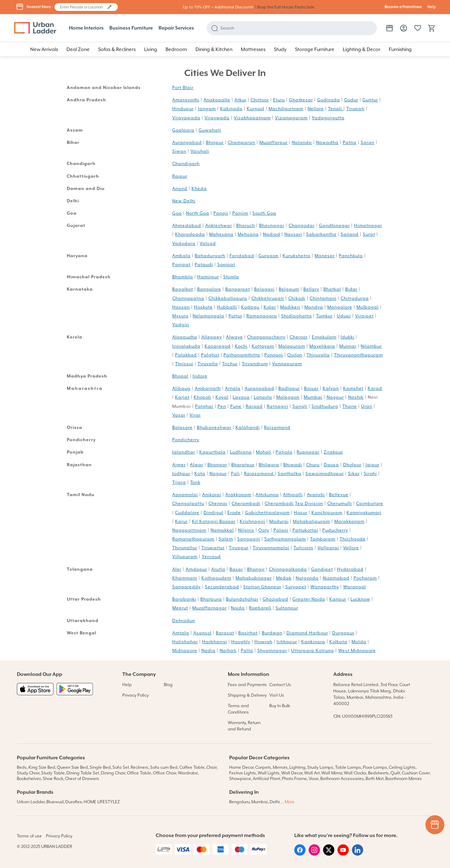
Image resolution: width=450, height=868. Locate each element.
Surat (369, 234)
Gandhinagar (334, 226)
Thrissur (184, 364)
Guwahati (210, 130)
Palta (247, 651)
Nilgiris (246, 530)
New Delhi (184, 201)
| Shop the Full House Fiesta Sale (284, 7)
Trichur (230, 364)
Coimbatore (370, 503)
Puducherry (335, 530)
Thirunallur (185, 548)
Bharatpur (243, 465)
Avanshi (316, 495)
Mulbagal (368, 307)
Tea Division (309, 503)
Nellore (316, 109)
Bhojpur (215, 142)
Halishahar (185, 642)
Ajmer (179, 465)
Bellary (311, 289)
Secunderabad (222, 587)
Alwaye (234, 337)
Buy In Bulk (280, 706)
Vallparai (328, 548)
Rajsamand (277, 427)
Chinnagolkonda (288, 569)
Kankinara (313, 642)
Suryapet (296, 587)
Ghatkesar (301, 100)
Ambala (181, 256)
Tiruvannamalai (271, 548)
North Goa (198, 213)
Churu (313, 465)
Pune (236, 406)
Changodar (302, 226)
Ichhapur (287, 642)
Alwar (197, 465)
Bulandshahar (242, 599)
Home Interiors (86, 28)
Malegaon (288, 397)
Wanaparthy (325, 587)
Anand (180, 189)
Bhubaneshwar (214, 427)
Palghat (210, 355)
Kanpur (338, 599)
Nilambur (371, 346)
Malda (359, 642)
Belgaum (289, 289)
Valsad (208, 243)
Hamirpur (208, 277)
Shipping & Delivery (247, 695)
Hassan (181, 307)
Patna (350, 142)
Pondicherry (186, 440)
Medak (284, 578)
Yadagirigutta (328, 118)
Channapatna (188, 298)
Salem (226, 539)
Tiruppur (239, 548)
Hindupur (183, 109)
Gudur (351, 100)
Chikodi (297, 298)
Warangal (355, 587)
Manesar (325, 256)
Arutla (218, 569)
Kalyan (331, 388)
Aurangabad (187, 142)
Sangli (300, 406)
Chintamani (323, 298)
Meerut (180, 608)
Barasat (225, 633)
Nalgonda (307, 578)
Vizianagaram (291, 118)
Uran (367, 406)
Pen (222, 406)
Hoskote (203, 307)
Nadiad (272, 234)
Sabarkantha (321, 234)
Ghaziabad (275, 599)
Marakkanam (349, 521)
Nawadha (327, 142)
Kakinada (231, 109)
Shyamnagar (272, 651)
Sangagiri (249, 539)
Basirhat (248, 633)
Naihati (228, 651)
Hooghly (241, 642)
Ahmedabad (187, 226)
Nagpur (335, 397)
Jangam (207, 109)
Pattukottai (305, 530)
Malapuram (292, 346)
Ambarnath (208, 388)
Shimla (231, 277)
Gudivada (329, 100)
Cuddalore (187, 513)
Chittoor (260, 100)
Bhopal (180, 376)
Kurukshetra (297, 256)
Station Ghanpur (262, 587)
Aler (177, 569)
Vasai (179, 415)
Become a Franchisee (403, 7)
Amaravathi (186, 100)
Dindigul (213, 513)
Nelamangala (208, 316)
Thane (350, 406)
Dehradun (184, 621)
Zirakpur (333, 452)
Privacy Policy (136, 695)
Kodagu (250, 307)
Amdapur (196, 569)
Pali (235, 474)
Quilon (295, 355)
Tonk (195, 482)
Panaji (221, 213)
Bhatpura (211, 599)
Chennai (218, 503)
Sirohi (370, 474)
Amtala (181, 633)
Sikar (354, 474)
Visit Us (277, 695)
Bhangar (217, 465)
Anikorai (212, 495)
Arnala (233, 388)
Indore (200, 376)
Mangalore (340, 307)
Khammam (185, 578)
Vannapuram (287, 364)
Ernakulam (324, 337)
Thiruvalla (318, 355)
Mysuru (180, 316)
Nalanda (302, 142)
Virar (195, 415)
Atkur (240, 100)
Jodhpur (181, 474)
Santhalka (290, 474)
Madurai (279, 521)
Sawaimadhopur (325, 474)
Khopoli (202, 397)
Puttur (235, 316)
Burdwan (272, 633)
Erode (234, 513)
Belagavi (264, 289)
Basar (236, 569)
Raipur (180, 176)
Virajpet (364, 316)
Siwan (179, 151)
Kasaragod (218, 346)
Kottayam (263, 346)
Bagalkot (183, 289)
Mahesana (221, 234)
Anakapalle (217, 100)
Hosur (301, 513)
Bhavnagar (272, 226)
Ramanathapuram (193, 539)
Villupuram (185, 557)
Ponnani (274, 355)
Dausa (331, 465)
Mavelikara (322, 346)
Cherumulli (340, 503)
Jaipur (372, 465)
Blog (168, 685)
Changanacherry (266, 337)
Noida (238, 608)
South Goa (264, 213)
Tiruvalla (208, 364)
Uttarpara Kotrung (313, 651)
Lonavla (263, 397)
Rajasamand (259, 474)
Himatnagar (368, 226)
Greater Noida (309, 599)
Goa (177, 213)
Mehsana (248, 234)
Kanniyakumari (364, 513)
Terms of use (29, 836)
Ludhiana (241, 452)
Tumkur (324, 316)
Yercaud (211, 557)
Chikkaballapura (228, 298)
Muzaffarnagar (210, 608)
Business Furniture (131, 28)
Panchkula (351, 256)
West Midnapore (357, 651)
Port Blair (183, 88)
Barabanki (184, 599)
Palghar (204, 406)
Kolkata (338, 642)
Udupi (344, 316)
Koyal (222, 397)
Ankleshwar (219, 226)
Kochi (241, 346)
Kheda (199, 189)
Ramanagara (262, 316)
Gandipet (322, 569)
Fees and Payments (247, 685)
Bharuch (246, 226)
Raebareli (260, 608)
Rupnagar (308, 452)
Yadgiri (181, 325)
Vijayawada (186, 118)
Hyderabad (350, 569)
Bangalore (209, 289)
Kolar (270, 307)
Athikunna (267, 495)
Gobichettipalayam (267, 513)
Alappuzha (185, 337)
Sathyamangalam (285, 539)
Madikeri (290, 307)
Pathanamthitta (242, 355)
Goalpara (183, 130)
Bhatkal (332, 289)
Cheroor (299, 337)
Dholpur (352, 465)
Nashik (356, 397)
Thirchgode (353, 539)
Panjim (240, 213)
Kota (200, 474)
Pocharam (365, 578)
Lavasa (241, 397)
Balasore (182, 427)
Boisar (311, 388)
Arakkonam (238, 495)
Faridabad (242, 256)
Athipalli (293, 495)
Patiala (284, 452)
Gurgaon (268, 256)
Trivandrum (255, 364)
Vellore (351, 548)
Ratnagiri (278, 406)
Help (432, 7)
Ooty (264, 530)
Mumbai (313, 397)
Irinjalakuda (186, 346)
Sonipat (226, 265)
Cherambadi (246, 503)
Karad (375, 388)
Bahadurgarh (210, 256)
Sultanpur (287, 608)
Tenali (336, 109)
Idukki (348, 337)
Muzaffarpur (274, 142)
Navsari (293, 234)
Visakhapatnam (252, 118)
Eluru (279, 100)
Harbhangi (215, 642)
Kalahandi (248, 427)
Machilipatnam (286, 109)
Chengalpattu (188, 503)
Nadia (208, 651)
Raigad (254, 406)
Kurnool (256, 109)
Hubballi (227, 307)
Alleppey (212, 337)
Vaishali (200, 151)
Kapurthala (213, 452)
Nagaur (218, 474)
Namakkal (222, 530)
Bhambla (183, 277)
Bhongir (256, 569)
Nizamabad (336, 578)
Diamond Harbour (307, 633)
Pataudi (204, 265)
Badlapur (289, 388)
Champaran (242, 142)
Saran (368, 142)
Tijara (179, 482)
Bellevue (339, 495)
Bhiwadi (293, 465)
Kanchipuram (327, 513)
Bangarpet (238, 289)
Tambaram (323, 539)
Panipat (181, 265)
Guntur (370, 100)
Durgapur (343, 633)
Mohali (264, 452)
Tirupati (355, 109)
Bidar (351, 289)
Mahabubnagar (254, 578)
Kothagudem (216, 578)
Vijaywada (217, 118)
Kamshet (353, 388)
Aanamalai (185, 495)
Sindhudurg (325, 406)
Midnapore (185, 651)
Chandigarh (186, 164)
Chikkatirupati (268, 298)
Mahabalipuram (311, 521)
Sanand (350, 234)
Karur (181, 521)
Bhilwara (269, 465)
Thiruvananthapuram (358, 355)
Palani (281, 530)
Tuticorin (303, 548)
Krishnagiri (252, 521)
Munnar (348, 346)
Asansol (202, 633)
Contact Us (280, 685)
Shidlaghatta (297, 316)
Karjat (182, 397)
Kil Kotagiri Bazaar (214, 521)
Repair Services (176, 28)
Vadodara (184, 243)
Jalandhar (184, 452)
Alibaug (181, 388)
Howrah (263, 642)
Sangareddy (187, 587)
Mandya (314, 307)
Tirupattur (213, 548)
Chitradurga (355, 298)
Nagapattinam (189, 530)
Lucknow (360, 599)
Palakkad (186, 355)
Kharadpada (190, 234)
